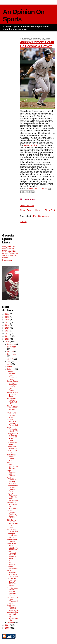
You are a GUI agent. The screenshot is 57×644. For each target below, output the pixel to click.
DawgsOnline (8, 249)
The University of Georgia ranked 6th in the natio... (12, 437)
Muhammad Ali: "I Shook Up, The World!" (13, 415)
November (11, 347)
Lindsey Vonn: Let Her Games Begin (12, 488)
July (9, 362)
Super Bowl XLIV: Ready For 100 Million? (13, 546)
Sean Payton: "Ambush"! (12, 540)
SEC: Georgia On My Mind (13, 530)
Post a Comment (27, 206)
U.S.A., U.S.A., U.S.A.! (12, 452)
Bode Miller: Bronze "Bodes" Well (11, 458)
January (11, 622)
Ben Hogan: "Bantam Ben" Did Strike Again (13, 608)
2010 (8, 342)
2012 (8, 336)
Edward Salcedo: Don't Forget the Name (12, 375)
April (9, 364)
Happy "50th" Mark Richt (12, 448)
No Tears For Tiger (12, 443)
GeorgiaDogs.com (10, 253)
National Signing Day (13, 567)
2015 (8, 328)
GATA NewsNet (9, 251)
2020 (8, 314)
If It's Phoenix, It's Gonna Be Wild (12, 408)
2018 (8, 320)
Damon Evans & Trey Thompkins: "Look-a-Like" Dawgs (12, 386)
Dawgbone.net (8, 246)
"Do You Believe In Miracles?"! (12, 429)
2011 (8, 339)
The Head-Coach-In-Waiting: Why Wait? (12, 481)
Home (38, 210)
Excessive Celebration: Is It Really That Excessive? (13, 497)
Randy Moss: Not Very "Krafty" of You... (12, 401)
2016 (8, 325)
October (11, 352)
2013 (8, 333)
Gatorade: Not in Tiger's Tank (12, 394)
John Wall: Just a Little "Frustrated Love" (13, 600)
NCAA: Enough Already (11, 562)
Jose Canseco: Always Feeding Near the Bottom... (12, 592)
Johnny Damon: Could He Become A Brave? (37, 44)
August (10, 359)
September (12, 354)
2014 (8, 331)
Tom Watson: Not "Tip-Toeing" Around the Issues (12, 582)
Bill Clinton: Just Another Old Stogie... (13, 465)
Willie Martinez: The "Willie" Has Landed (13, 573)
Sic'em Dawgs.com (7, 259)
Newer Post (26, 210)
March (10, 367)
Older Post (50, 210)
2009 (8, 625)
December (12, 344)
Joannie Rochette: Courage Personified (12, 422)
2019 (8, 317)
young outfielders (33, 145)
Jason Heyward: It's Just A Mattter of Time (12, 555)
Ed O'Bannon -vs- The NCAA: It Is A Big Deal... (12, 524)
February (11, 369)
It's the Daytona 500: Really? (11, 473)
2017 (8, 322)
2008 (8, 628)
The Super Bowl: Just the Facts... (12, 535)
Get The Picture (9, 255)
